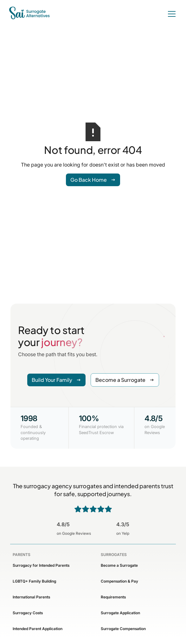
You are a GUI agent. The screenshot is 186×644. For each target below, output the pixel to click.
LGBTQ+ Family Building (34, 581)
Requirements (113, 597)
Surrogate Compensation (123, 629)
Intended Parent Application (38, 629)
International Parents (31, 597)
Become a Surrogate (119, 565)
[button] (170, 14)
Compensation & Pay (119, 581)
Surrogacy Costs (28, 613)
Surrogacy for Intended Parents (41, 565)
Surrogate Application (120, 613)
